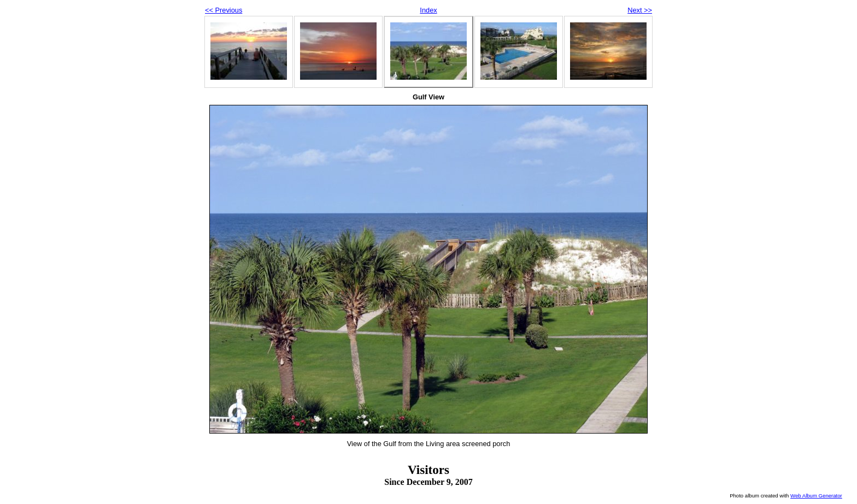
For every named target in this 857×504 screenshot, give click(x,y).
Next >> (640, 10)
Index (428, 10)
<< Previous (224, 10)
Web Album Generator (816, 496)
